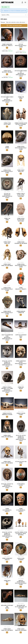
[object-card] (7, 41)
